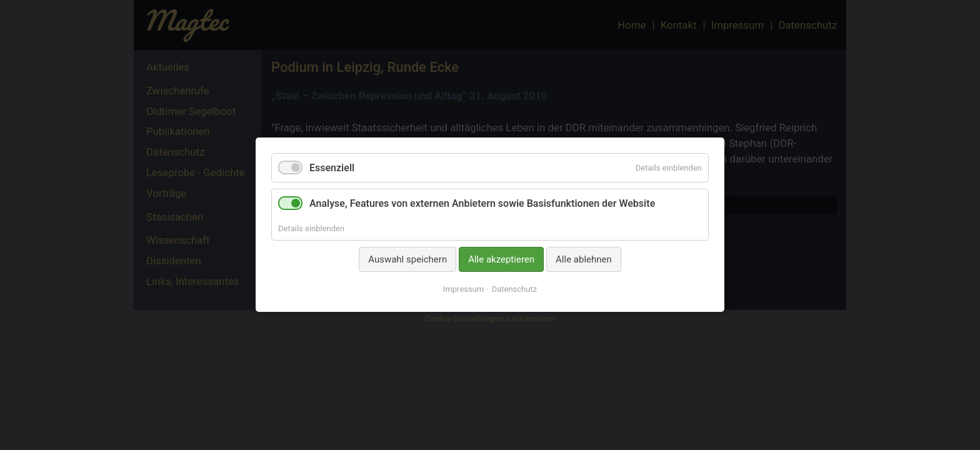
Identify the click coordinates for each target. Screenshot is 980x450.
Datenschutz (514, 290)
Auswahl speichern (407, 259)
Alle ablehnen (584, 259)
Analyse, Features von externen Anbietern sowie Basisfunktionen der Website (482, 204)
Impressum (463, 290)
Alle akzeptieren (501, 259)
